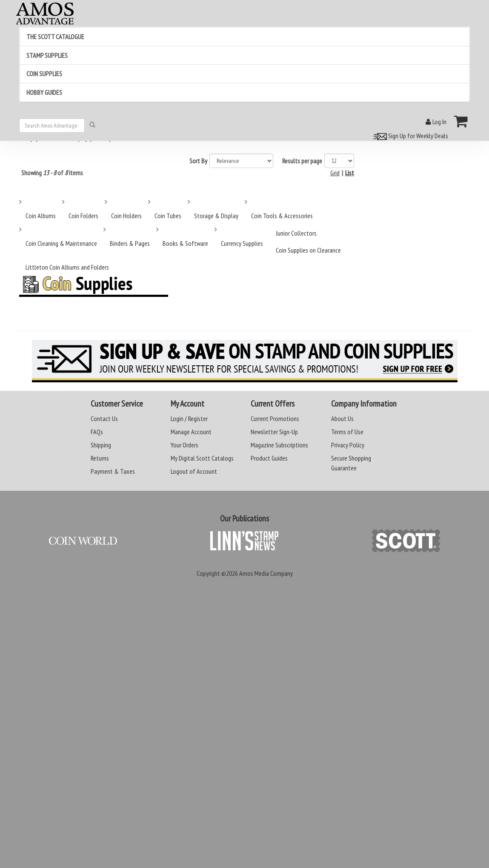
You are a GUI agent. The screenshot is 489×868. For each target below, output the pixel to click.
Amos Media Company (266, 573)
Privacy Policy (348, 445)
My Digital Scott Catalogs (202, 458)
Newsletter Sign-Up (274, 432)
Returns (100, 458)
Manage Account (191, 432)
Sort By (198, 161)
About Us (342, 418)
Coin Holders (126, 216)
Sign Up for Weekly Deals (409, 136)
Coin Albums (41, 216)
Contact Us (104, 418)
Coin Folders (83, 216)
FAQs (97, 432)
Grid (335, 173)
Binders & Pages (130, 243)
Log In (436, 122)
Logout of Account (194, 471)
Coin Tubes (168, 216)
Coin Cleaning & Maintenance (61, 243)
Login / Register (189, 418)
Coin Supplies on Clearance (308, 250)
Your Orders (184, 445)
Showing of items (52, 173)
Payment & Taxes (113, 471)
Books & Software (185, 243)
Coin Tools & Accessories (282, 216)
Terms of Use (347, 432)
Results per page (302, 161)
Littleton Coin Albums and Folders (67, 267)
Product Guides (269, 458)
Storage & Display (216, 216)
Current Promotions (275, 418)
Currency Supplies (242, 243)
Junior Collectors (296, 233)
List (350, 173)
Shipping (101, 445)
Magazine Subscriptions (279, 445)
